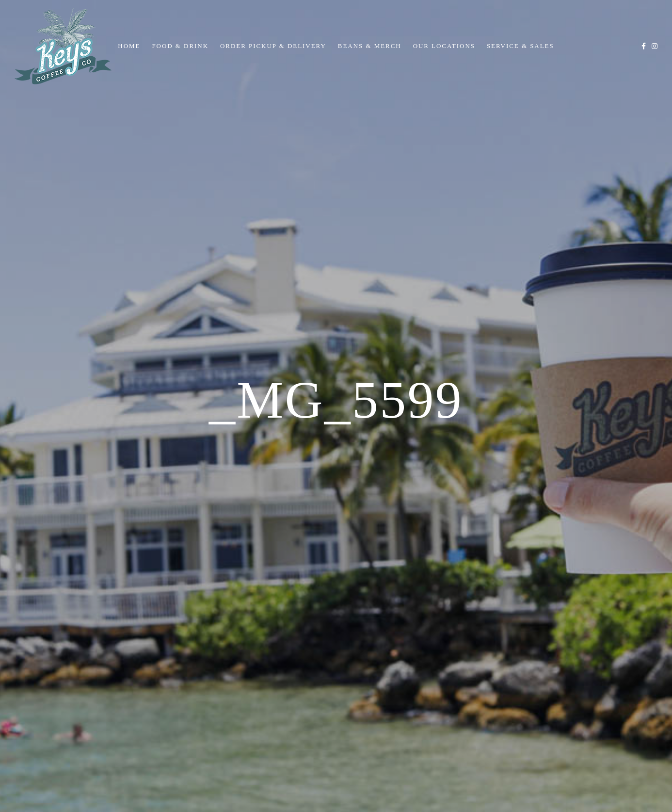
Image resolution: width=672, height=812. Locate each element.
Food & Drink (180, 46)
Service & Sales (520, 46)
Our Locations (444, 46)
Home (129, 46)
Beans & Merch (370, 46)
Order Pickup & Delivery (273, 46)
